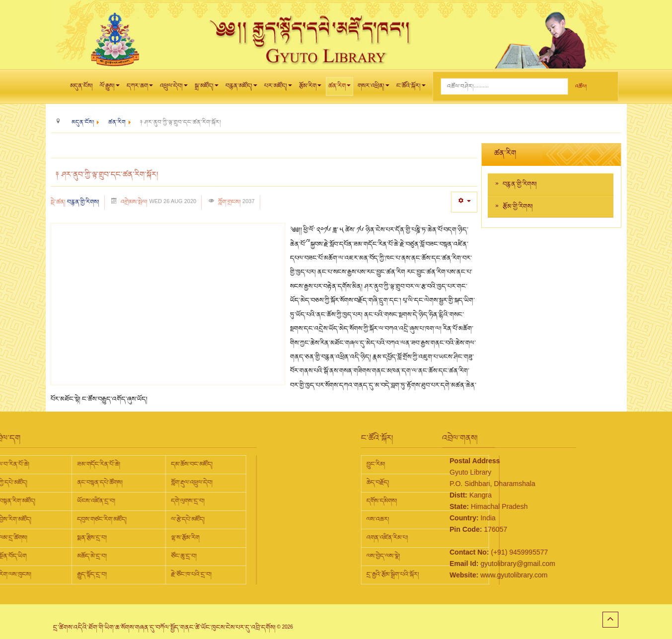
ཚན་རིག (339, 88)
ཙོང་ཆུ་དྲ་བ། (106, 556)
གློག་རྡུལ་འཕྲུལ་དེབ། (114, 483)
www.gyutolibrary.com (475, 575)
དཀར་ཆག (140, 88)
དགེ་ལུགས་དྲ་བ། (110, 501)
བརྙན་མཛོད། (241, 88)
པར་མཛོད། (278, 88)
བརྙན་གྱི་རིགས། (83, 202)
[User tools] (464, 202)
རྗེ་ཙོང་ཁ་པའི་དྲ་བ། (114, 574)
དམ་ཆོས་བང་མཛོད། (114, 464)
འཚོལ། (581, 87)
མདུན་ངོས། (81, 86)
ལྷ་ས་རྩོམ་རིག (108, 538)
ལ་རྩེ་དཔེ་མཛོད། (110, 519)
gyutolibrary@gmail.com (479, 564)
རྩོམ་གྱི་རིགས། (518, 207)
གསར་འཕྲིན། (373, 88)
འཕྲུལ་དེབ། (174, 88)
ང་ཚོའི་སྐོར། (411, 88)
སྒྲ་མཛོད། (207, 88)
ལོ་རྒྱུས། (110, 88)
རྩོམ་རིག (310, 88)
